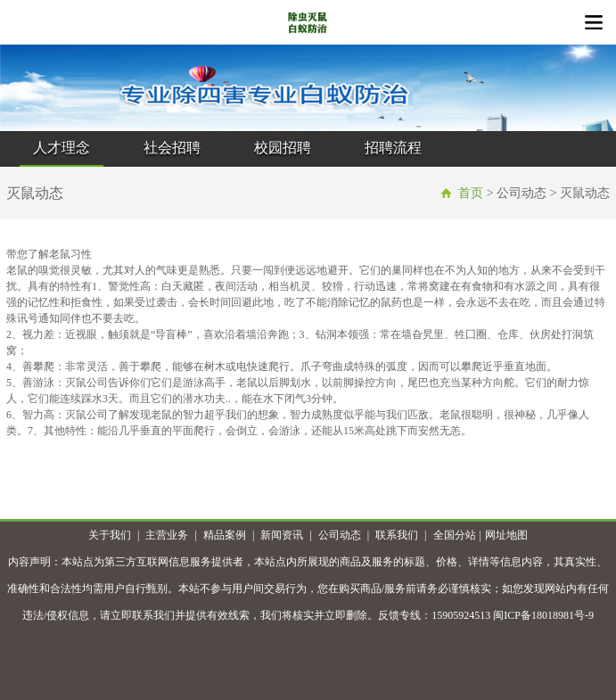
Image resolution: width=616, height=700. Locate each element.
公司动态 (340, 535)
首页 (471, 193)
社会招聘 (172, 148)
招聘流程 (393, 148)
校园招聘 (283, 148)
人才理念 (62, 148)
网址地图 (506, 535)
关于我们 (110, 535)
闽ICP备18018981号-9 (543, 615)
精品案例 (225, 535)
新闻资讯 (282, 535)
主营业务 (167, 535)
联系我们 (397, 535)
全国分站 (455, 535)
